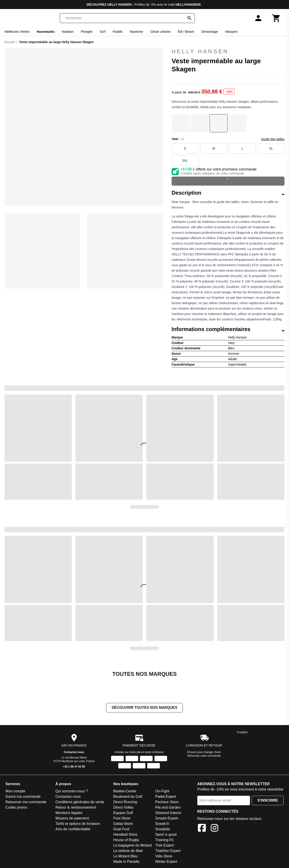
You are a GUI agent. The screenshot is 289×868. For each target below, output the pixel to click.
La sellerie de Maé (128, 851)
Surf (103, 32)
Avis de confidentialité (73, 829)
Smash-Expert (167, 818)
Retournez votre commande (204, 756)
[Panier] (276, 18)
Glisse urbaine (161, 32)
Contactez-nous (74, 752)
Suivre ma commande (23, 797)
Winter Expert (166, 862)
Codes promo (16, 807)
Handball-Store (125, 834)
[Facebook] (202, 829)
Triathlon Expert (168, 851)
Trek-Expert (165, 845)
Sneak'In (162, 824)
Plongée (87, 32)
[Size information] (183, 139)
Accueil (10, 42)
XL (271, 148)
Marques (231, 32)
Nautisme (136, 32)
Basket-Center (125, 791)
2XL (185, 161)
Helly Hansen (228, 51)
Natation (68, 32)
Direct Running (125, 802)
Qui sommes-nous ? (71, 791)
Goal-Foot (121, 829)
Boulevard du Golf (128, 797)
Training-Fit (164, 840)
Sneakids (163, 829)
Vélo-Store (164, 856)
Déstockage (210, 32)
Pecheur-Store (167, 802)
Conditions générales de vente (80, 802)
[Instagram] (214, 829)
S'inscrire (268, 800)
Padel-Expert (166, 797)
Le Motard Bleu (126, 856)
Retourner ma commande (26, 802)
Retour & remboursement (76, 807)
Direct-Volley (124, 807)
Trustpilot (242, 732)
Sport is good (166, 834)
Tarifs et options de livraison (78, 824)
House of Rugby (126, 840)
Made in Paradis (126, 862)
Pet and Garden (168, 807)
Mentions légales (69, 813)
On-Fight (162, 791)
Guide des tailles (273, 139)
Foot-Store (122, 818)
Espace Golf (123, 813)
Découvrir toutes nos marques (144, 708)
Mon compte (15, 791)
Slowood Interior (168, 813)
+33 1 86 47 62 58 (74, 767)
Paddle (118, 32)
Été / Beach (186, 32)
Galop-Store (123, 824)
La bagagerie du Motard (133, 845)
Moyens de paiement (72, 818)
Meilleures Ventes (17, 32)
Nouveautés (46, 32)
